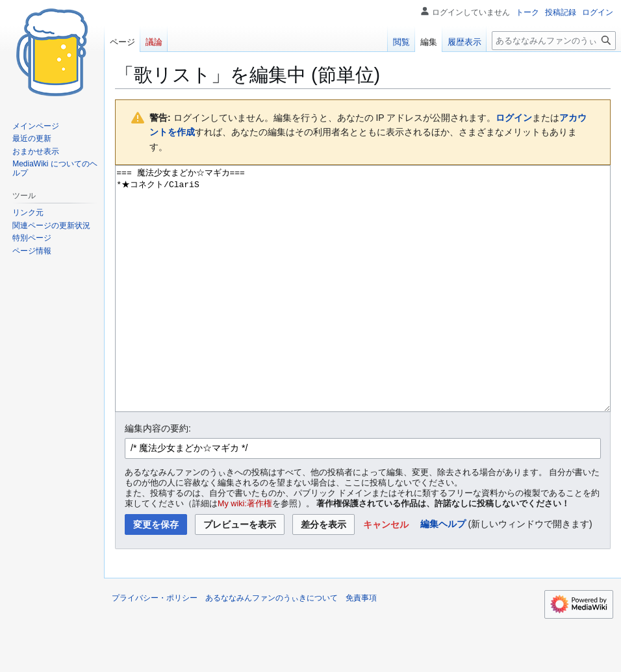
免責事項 (361, 647)
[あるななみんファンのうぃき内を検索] (554, 41)
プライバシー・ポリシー (155, 647)
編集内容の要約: (158, 477)
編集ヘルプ (443, 573)
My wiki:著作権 (245, 552)
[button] (386, 573)
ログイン (514, 118)
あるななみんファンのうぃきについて (272, 647)
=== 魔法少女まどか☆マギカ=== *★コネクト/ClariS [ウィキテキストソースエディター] (363, 313)
